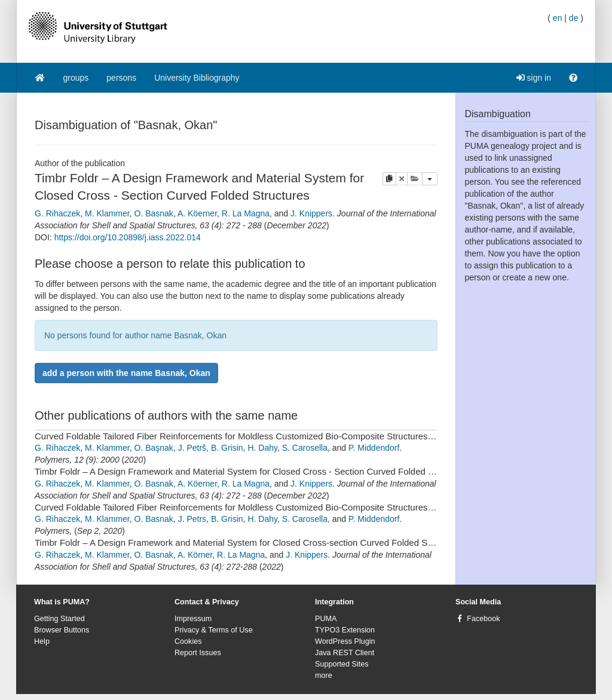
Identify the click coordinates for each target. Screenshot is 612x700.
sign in (534, 78)
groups (76, 78)
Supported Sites (342, 664)
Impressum (193, 619)
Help (42, 641)
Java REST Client (345, 653)
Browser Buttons (62, 630)
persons (121, 78)
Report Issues (198, 653)
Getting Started (59, 619)
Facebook (483, 619)
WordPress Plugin (345, 641)
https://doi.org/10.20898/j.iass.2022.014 (128, 237)
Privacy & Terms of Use (214, 630)
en (558, 18)
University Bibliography (197, 78)
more (324, 675)
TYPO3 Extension (345, 630)
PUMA (326, 619)
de (574, 18)
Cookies (188, 641)
